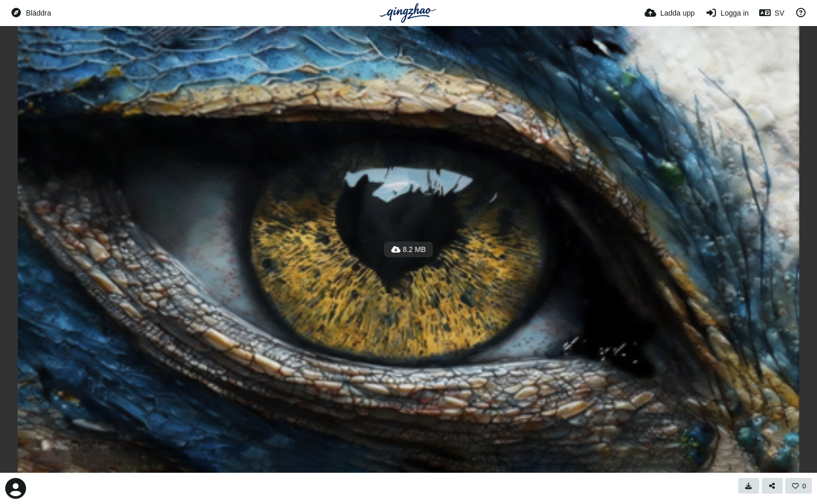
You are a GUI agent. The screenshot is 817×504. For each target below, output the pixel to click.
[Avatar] (16, 488)
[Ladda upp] (670, 13)
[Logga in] (727, 13)
